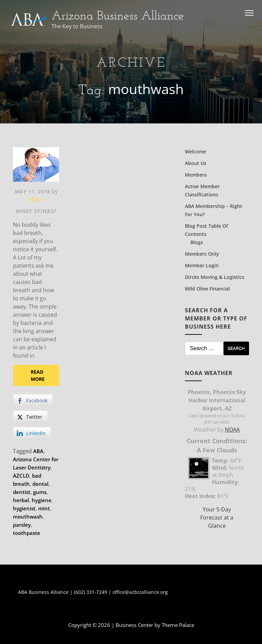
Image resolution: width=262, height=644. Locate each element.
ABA (38, 451)
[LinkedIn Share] (32, 433)
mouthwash (28, 516)
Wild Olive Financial (207, 289)
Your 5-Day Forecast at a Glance (217, 518)
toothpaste (27, 533)
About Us (196, 163)
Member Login (202, 265)
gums (40, 492)
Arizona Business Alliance (118, 16)
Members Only (202, 254)
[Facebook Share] (33, 401)
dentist (22, 492)
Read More (38, 375)
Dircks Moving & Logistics (215, 277)
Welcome (195, 152)
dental (40, 484)
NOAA (232, 430)
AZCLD (21, 476)
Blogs (197, 242)
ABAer (36, 199)
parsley (22, 525)
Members (196, 175)
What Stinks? (36, 211)
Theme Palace (178, 625)
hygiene (42, 500)
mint (44, 508)
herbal (21, 500)
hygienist (24, 508)
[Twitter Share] (30, 417)
